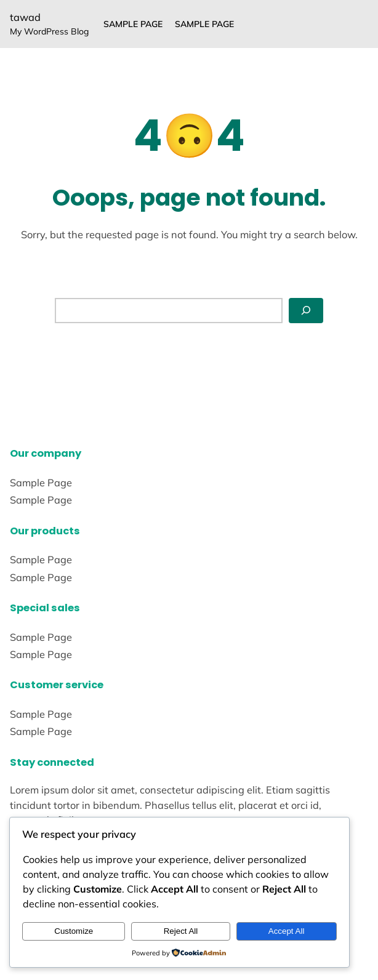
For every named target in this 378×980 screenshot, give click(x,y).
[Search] (306, 311)
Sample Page (133, 24)
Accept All (287, 931)
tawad (25, 17)
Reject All (181, 931)
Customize (74, 931)
